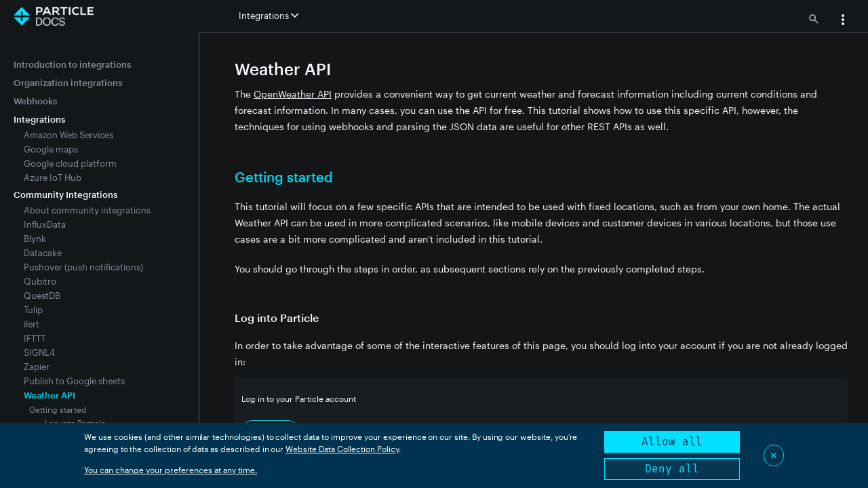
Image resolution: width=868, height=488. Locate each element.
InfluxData (45, 224)
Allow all (672, 442)
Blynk (35, 239)
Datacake (43, 253)
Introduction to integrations (72, 64)
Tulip (33, 310)
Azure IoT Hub (53, 178)
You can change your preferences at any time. (171, 470)
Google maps (51, 149)
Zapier (37, 367)
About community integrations (87, 210)
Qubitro (40, 281)
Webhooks (35, 101)
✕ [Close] (774, 455)
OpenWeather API (293, 94)
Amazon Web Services (68, 135)
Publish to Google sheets (74, 381)
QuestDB (42, 296)
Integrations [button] (269, 16)
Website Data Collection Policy (342, 449)
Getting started (58, 409)
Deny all (672, 469)
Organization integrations (68, 83)
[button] (843, 21)
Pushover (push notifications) (83, 267)
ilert (32, 324)
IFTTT (35, 338)
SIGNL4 (39, 352)
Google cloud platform (70, 163)
